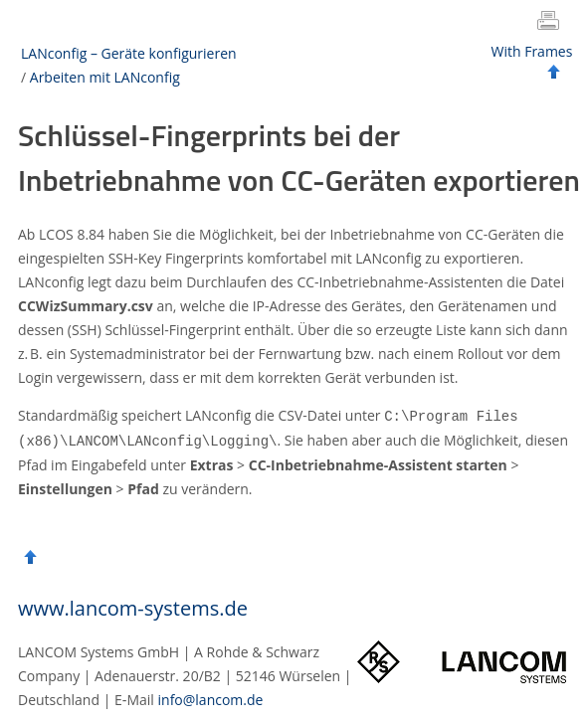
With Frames (532, 51)
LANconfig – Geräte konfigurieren (129, 53)
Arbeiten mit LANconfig (105, 77)
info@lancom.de (211, 698)
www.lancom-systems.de (133, 606)
